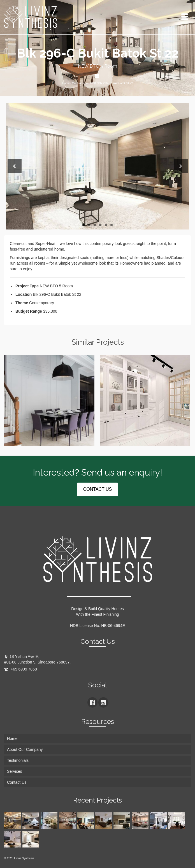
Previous (15, 166)
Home (66, 83)
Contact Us (17, 782)
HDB (93, 83)
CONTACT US (98, 489)
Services (15, 771)
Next (181, 166)
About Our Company (25, 749)
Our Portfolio (80, 83)
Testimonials (18, 760)
